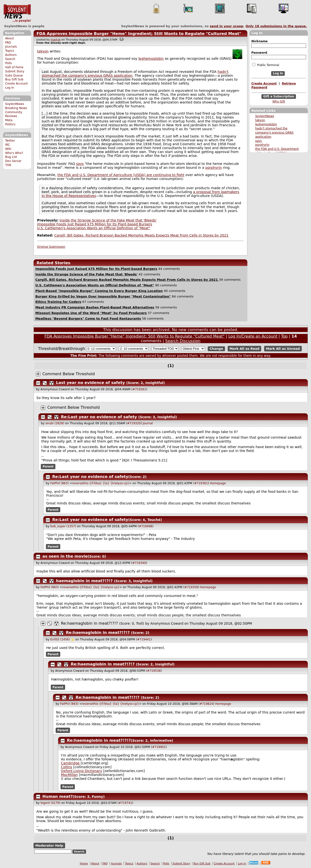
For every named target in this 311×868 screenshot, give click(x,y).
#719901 (159, 747)
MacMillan (69, 775)
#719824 (206, 704)
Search (10, 59)
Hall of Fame (14, 67)
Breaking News (16, 108)
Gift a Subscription (279, 96)
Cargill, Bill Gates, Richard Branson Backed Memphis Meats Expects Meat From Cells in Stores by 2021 (141, 235)
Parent (48, 467)
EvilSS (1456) (60, 639)
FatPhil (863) (59, 483)
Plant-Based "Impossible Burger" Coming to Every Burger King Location (99, 291)
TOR (8, 165)
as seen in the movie (65, 556)
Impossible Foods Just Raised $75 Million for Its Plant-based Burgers (95, 224)
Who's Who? (14, 153)
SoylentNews (17, 13)
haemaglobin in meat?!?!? (84, 581)
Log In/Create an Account (253, 336)
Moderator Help (49, 846)
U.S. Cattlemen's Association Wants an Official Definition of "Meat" (94, 228)
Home (84, 864)
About (9, 38)
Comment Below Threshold (69, 374)
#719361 (201, 483)
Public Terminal (266, 65)
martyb (56, 40)
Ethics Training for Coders (58, 302)
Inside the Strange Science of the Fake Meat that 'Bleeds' (108, 220)
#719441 (144, 639)
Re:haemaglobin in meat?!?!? (90, 623)
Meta (9, 120)
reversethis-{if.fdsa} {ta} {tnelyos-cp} (100, 483)
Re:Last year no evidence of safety (99, 417)
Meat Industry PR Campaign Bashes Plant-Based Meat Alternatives (95, 307)
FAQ (8, 43)
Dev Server (13, 161)
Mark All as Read (245, 349)
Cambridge (70, 763)
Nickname (259, 41)
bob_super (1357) (63, 526)
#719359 (191, 587)
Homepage (218, 483)
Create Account (16, 84)
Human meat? (58, 796)
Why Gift (279, 102)
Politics (10, 124)
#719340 (139, 563)
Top (284, 336)
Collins (67, 767)
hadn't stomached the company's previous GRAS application (274, 133)
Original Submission (51, 247)
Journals (11, 47)
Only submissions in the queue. (276, 26)
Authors (11, 55)
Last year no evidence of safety (91, 383)
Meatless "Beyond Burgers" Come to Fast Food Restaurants (88, 319)
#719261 (139, 389)
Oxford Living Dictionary (82, 771)
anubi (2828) (55, 423)
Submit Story (15, 71)
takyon (260, 120)
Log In (10, 88)
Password (259, 53)
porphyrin (262, 145)
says (258, 141)
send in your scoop (226, 26)
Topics (10, 51)
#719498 (146, 526)
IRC (8, 145)
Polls (8, 63)
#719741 (125, 803)
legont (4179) (51, 803)
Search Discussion (183, 341)
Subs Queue (14, 76)
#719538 (154, 671)
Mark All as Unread (283, 349)
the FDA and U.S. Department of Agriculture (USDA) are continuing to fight (121, 175)
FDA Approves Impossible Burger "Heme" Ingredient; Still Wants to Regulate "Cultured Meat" (139, 34)
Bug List (11, 157)
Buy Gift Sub (14, 79)
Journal (148, 423)
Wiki (8, 149)
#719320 (134, 423)
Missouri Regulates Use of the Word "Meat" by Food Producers (91, 313)
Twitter (10, 141)
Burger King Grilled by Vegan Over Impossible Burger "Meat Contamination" (103, 296)
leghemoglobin (266, 124)
